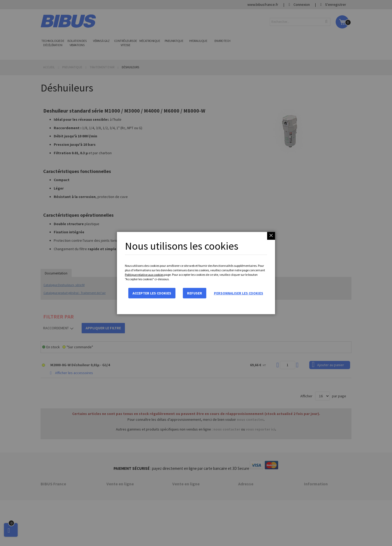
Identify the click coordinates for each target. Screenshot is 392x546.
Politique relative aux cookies (144, 275)
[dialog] (196, 273)
